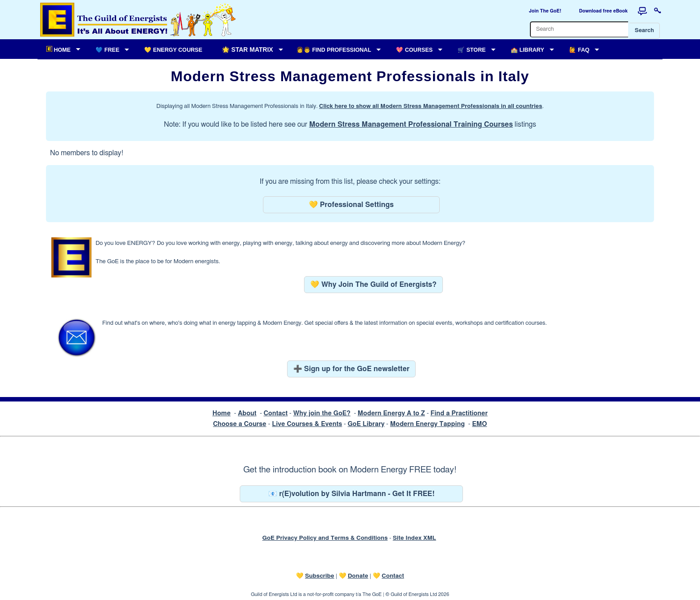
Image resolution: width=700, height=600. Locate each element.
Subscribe (319, 576)
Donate (358, 576)
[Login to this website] (658, 11)
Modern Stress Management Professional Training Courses (411, 124)
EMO (479, 424)
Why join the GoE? (322, 413)
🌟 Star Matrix (247, 50)
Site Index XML (415, 538)
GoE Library (366, 424)
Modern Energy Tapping (427, 424)
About (247, 413)
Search (644, 31)
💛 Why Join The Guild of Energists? (373, 285)
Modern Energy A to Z (391, 413)
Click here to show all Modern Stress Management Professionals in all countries (431, 106)
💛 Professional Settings (351, 205)
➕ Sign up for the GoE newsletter (352, 369)
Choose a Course (240, 424)
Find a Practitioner (459, 413)
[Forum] (642, 11)
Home (222, 413)
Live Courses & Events (307, 424)
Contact (275, 413)
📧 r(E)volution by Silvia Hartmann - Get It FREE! (352, 494)
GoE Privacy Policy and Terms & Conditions (325, 538)
